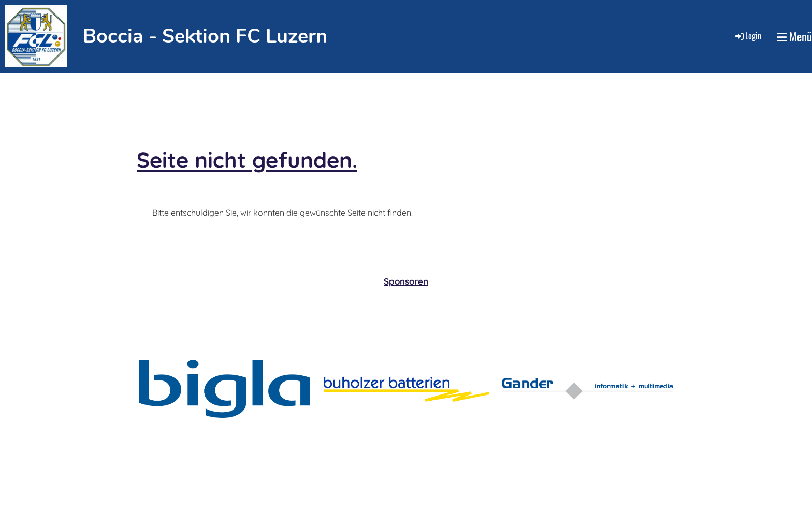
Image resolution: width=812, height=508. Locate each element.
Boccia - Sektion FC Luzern (205, 36)
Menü (794, 37)
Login (748, 36)
